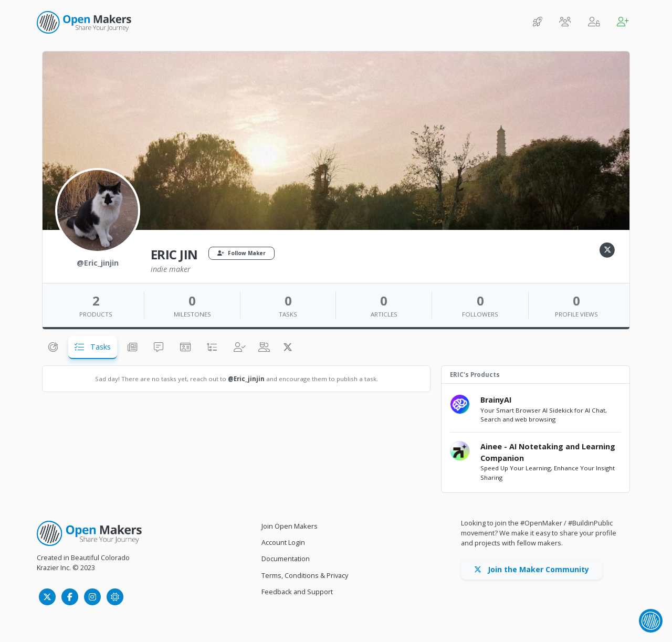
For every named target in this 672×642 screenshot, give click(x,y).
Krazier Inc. (54, 567)
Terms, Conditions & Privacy (305, 575)
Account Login (283, 542)
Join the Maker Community (532, 569)
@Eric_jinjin (246, 379)
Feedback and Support (297, 592)
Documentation (286, 559)
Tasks (93, 347)
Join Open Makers (290, 526)
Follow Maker (241, 253)
